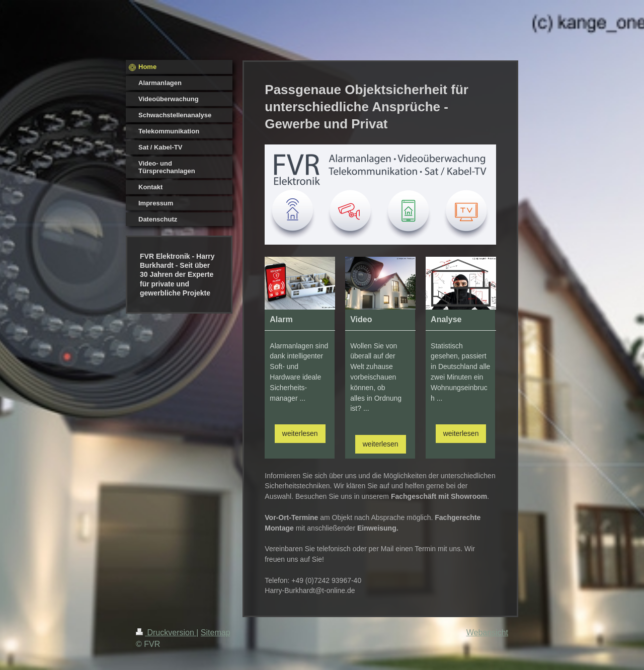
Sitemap (216, 632)
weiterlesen (300, 433)
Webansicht (487, 632)
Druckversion (166, 632)
